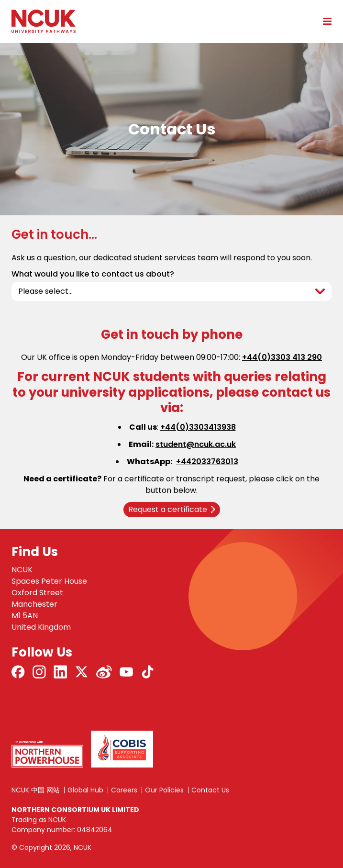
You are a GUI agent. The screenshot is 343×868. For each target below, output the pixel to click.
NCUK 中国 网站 (36, 790)
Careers (124, 790)
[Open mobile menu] (324, 21)
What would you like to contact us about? (93, 274)
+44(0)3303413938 (198, 427)
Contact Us (210, 790)
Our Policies (164, 790)
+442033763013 (207, 462)
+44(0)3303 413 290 (282, 357)
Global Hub (85, 790)
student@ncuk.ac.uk (196, 444)
